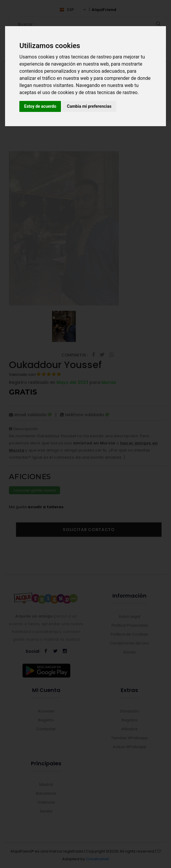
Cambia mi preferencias (89, 106)
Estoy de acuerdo (40, 106)
